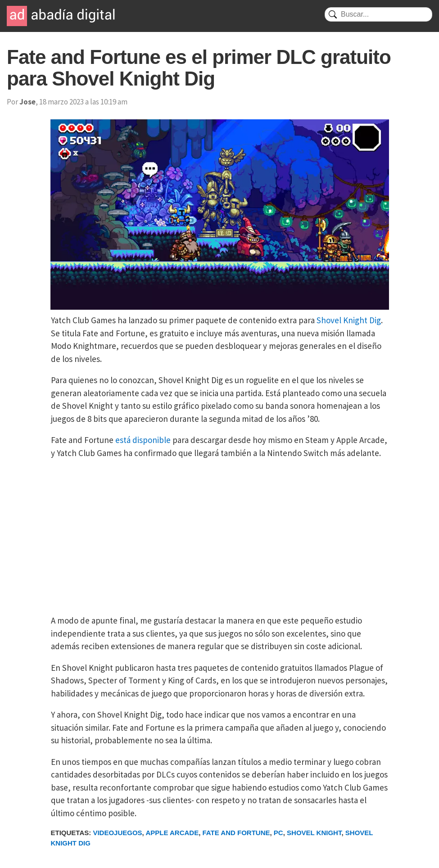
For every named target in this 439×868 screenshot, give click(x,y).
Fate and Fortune (236, 833)
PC (278, 833)
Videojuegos (117, 833)
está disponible (143, 440)
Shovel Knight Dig (349, 320)
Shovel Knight (314, 833)
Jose (27, 102)
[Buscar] (378, 14)
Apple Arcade (172, 833)
